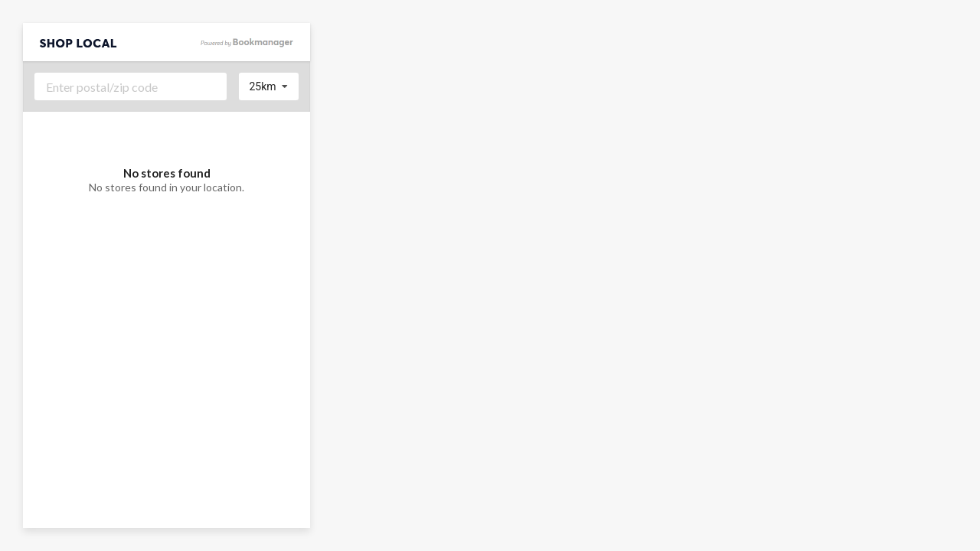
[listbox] (269, 86)
